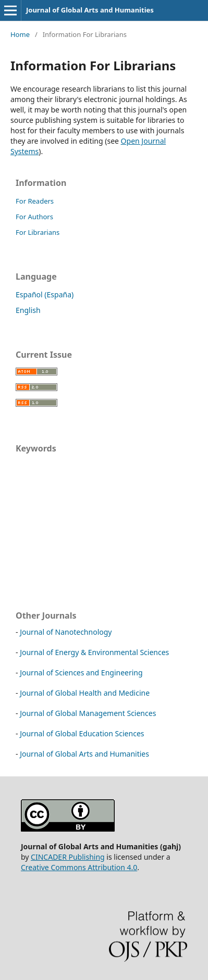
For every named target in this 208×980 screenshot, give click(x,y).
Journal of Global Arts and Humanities (90, 10)
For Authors (34, 217)
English (28, 310)
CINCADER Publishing (68, 857)
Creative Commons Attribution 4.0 (79, 867)
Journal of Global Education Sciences (82, 733)
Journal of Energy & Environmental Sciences (94, 652)
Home (20, 34)
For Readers (35, 201)
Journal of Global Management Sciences (88, 713)
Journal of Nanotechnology (66, 632)
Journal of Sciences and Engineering (81, 673)
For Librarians (38, 232)
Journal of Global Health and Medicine (85, 693)
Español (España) (45, 294)
